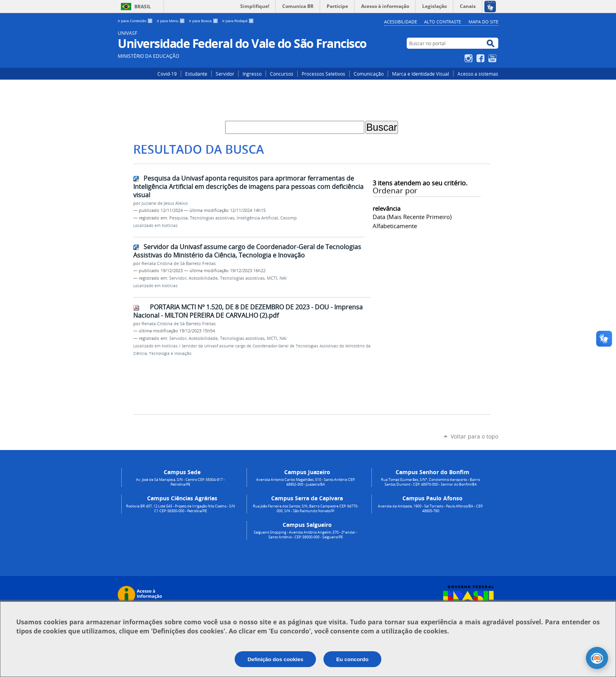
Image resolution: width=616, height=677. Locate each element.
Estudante (196, 74)
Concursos (282, 74)
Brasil (143, 7)
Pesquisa (178, 218)
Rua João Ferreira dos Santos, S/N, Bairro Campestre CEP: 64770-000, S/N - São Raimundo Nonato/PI (306, 509)
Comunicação (369, 74)
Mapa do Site (483, 22)
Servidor (225, 74)
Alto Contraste (443, 22)
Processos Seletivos (323, 74)
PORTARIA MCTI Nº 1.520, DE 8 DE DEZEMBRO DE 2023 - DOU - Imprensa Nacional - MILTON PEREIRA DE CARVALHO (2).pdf (248, 311)
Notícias (170, 226)
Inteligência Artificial (257, 218)
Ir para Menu (171, 21)
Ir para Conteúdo (136, 21)
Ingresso (252, 74)
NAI (283, 278)
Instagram (470, 58)
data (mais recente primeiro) (412, 217)
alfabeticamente (395, 226)
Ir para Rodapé (238, 21)
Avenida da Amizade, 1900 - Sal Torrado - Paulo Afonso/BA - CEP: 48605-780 (430, 509)
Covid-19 (167, 74)
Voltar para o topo (474, 436)
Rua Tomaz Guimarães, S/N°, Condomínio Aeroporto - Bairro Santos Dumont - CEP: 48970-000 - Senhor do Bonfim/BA (430, 482)
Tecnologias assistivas (212, 218)
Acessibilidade (401, 22)
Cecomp (289, 218)
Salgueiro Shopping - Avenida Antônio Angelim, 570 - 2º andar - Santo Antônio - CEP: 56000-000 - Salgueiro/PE (306, 535)
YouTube (493, 58)
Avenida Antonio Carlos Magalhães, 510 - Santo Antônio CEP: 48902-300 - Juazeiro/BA (306, 482)
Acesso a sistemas (478, 74)
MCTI (272, 278)
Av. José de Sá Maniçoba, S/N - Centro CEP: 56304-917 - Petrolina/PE (180, 482)
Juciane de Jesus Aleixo (165, 203)
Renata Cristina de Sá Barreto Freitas (179, 263)
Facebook (481, 58)
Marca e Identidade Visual (421, 74)
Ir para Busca (204, 21)
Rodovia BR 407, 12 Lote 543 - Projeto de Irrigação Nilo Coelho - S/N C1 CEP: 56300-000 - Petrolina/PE (181, 509)
